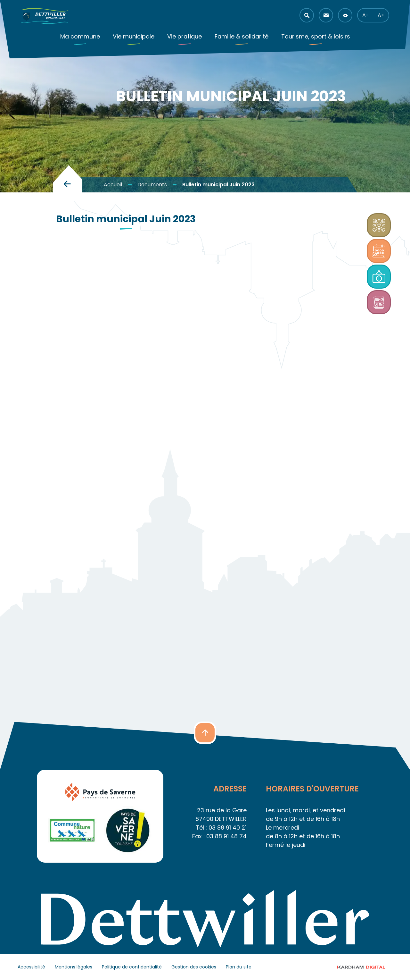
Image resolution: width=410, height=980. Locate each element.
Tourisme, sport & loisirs (316, 36)
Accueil (113, 185)
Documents (152, 185)
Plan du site (239, 967)
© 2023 (367, 967)
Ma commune (80, 36)
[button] (307, 15)
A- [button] (365, 15)
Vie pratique (184, 36)
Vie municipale (134, 36)
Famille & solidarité (242, 36)
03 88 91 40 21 (228, 828)
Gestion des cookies (194, 967)
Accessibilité (31, 967)
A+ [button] (381, 15)
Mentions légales (74, 967)
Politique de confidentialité (132, 967)
